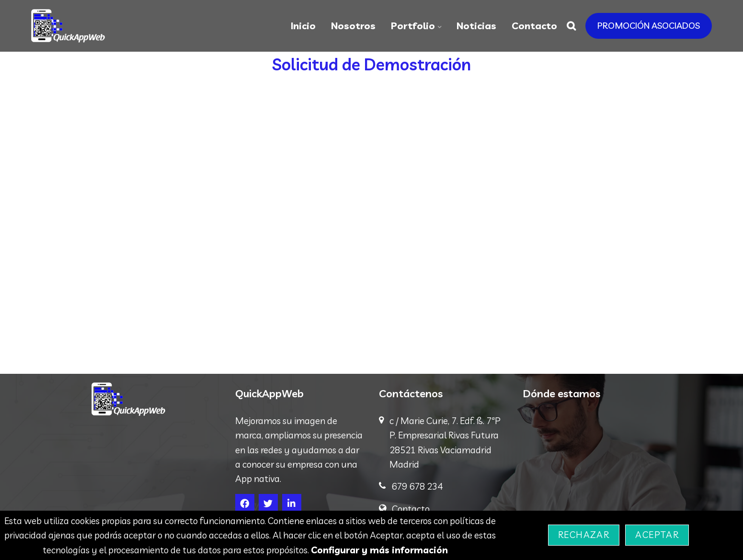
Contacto (534, 26)
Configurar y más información (379, 550)
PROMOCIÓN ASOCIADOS (649, 26)
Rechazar (584, 535)
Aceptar (657, 535)
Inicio (303, 26)
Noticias (476, 26)
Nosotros (353, 26)
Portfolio (413, 26)
